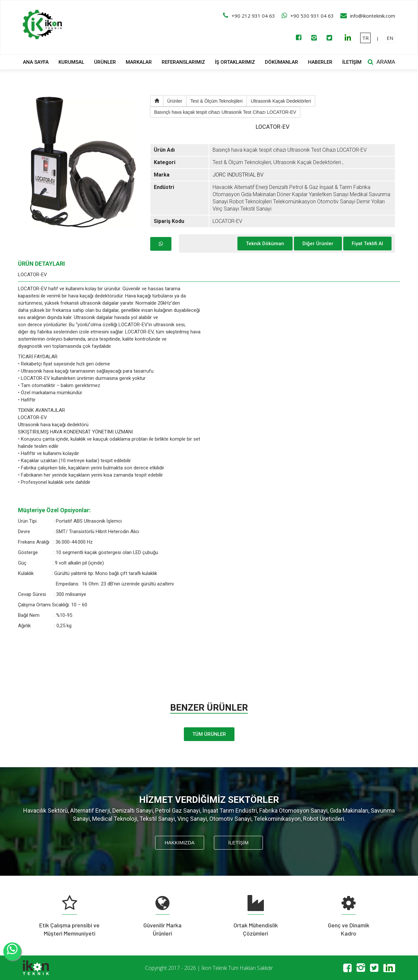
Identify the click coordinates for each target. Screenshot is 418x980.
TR (365, 38)
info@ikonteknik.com (373, 16)
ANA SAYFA (36, 62)
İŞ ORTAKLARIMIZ (235, 62)
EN (390, 38)
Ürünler (175, 101)
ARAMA (386, 62)
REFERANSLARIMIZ (183, 62)
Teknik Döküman (265, 244)
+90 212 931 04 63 (253, 16)
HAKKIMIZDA (180, 843)
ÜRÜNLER (105, 62)
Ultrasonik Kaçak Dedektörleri (281, 101)
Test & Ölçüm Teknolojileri (217, 101)
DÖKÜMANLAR (281, 62)
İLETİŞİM (352, 62)
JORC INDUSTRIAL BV (238, 175)
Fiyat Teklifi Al (367, 244)
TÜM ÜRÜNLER (209, 734)
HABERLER (320, 62)
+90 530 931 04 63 (312, 16)
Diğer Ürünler (318, 244)
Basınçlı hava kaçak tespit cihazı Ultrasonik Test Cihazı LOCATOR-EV (225, 112)
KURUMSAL (71, 62)
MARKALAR (139, 62)
